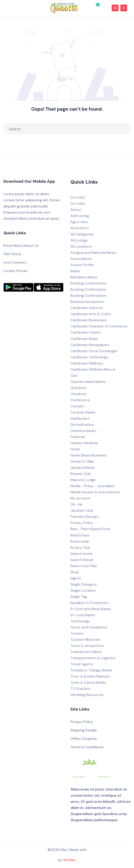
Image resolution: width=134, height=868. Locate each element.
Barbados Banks (84, 277)
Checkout (79, 388)
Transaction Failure (86, 652)
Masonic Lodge (83, 480)
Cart (74, 375)
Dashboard (80, 418)
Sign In (76, 578)
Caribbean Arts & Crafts (91, 314)
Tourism (77, 633)
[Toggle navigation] (9, 8)
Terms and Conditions (89, 627)
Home (75, 449)
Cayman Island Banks (88, 382)
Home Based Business (88, 455)
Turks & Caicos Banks (88, 682)
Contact (77, 406)
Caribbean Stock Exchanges (94, 351)
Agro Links (79, 222)
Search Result (82, 560)
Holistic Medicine (84, 443)
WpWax (70, 860)
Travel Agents (82, 664)
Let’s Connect (15, 262)
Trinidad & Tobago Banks (91, 670)
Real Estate (80, 535)
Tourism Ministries (85, 640)
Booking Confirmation (88, 283)
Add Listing (80, 216)
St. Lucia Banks (83, 615)
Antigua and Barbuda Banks (93, 253)
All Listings (79, 240)
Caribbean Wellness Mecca (93, 369)
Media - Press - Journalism (93, 486)
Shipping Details (84, 730)
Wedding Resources (87, 695)
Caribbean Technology (89, 357)
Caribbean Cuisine (85, 332)
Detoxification (82, 425)
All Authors (80, 228)
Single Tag (79, 597)
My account (80, 498)
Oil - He (76, 504)
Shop (75, 572)
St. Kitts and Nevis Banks (91, 609)
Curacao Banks (83, 412)
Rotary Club (80, 547)
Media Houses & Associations (95, 492)
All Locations (81, 246)
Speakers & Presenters (89, 603)
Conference (80, 400)
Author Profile (82, 265)
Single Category (84, 584)
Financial (77, 437)
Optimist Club (82, 510)
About (76, 210)
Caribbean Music (84, 339)
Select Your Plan (84, 566)
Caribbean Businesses (89, 320)
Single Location (83, 590)
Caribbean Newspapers (90, 345)
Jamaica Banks (83, 468)
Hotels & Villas (82, 461)
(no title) (78, 197)
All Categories (82, 234)
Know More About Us (21, 246)
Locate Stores (15, 271)
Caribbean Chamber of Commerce (99, 326)
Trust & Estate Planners (90, 676)
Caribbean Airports (86, 308)
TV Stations (80, 689)
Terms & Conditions (87, 747)
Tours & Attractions (87, 646)
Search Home (81, 554)
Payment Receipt (85, 517)
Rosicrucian (80, 541)
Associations (81, 259)
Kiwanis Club (81, 474)
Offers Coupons (84, 739)
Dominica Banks (83, 431)
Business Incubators (87, 302)
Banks (75, 271)
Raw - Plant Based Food (90, 529)
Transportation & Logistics (93, 658)
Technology (80, 621)
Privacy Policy (82, 523)
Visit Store (12, 254)
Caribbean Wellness (87, 363)
